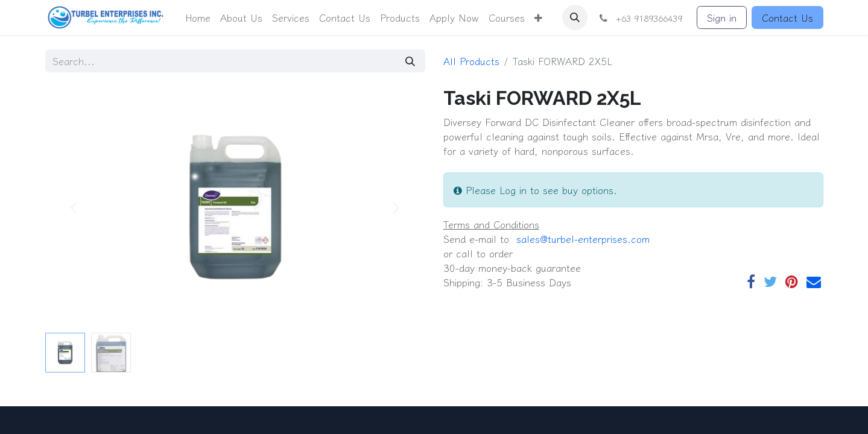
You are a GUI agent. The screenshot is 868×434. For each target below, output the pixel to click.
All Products (471, 61)
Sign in (722, 17)
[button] (538, 17)
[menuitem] (198, 17)
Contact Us (787, 17)
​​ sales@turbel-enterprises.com (581, 239)
